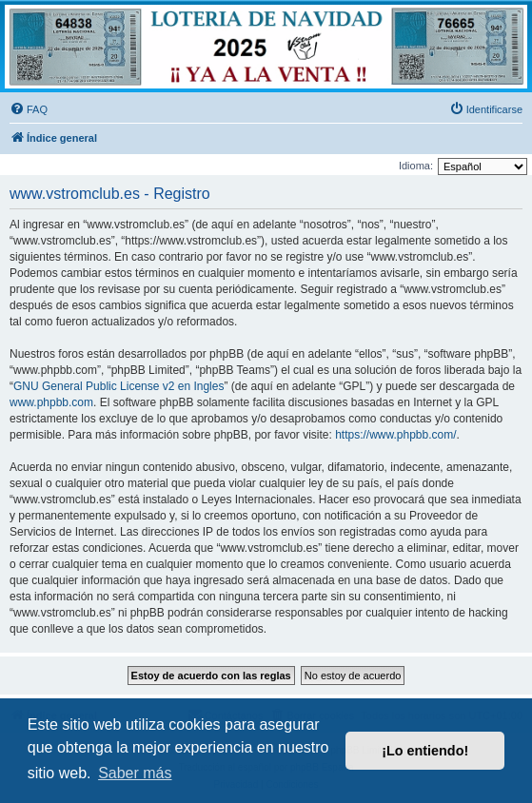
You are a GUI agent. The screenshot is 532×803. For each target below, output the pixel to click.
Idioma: (416, 166)
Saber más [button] (135, 773)
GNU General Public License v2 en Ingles (118, 386)
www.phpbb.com (51, 402)
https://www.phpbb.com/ (395, 435)
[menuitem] (29, 109)
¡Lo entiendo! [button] (425, 751)
